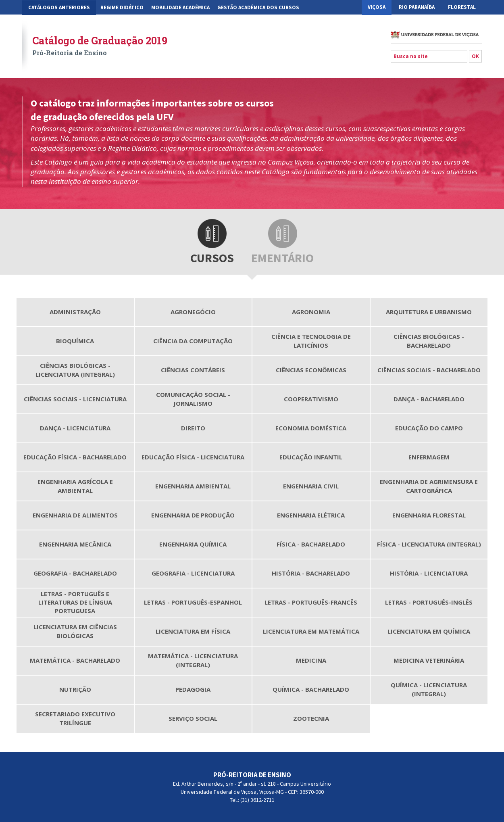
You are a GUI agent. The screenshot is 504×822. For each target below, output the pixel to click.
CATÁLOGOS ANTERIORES (59, 7)
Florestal (462, 7)
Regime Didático (122, 7)
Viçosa (377, 7)
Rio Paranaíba (417, 7)
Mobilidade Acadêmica (180, 7)
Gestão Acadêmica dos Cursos (258, 7)
